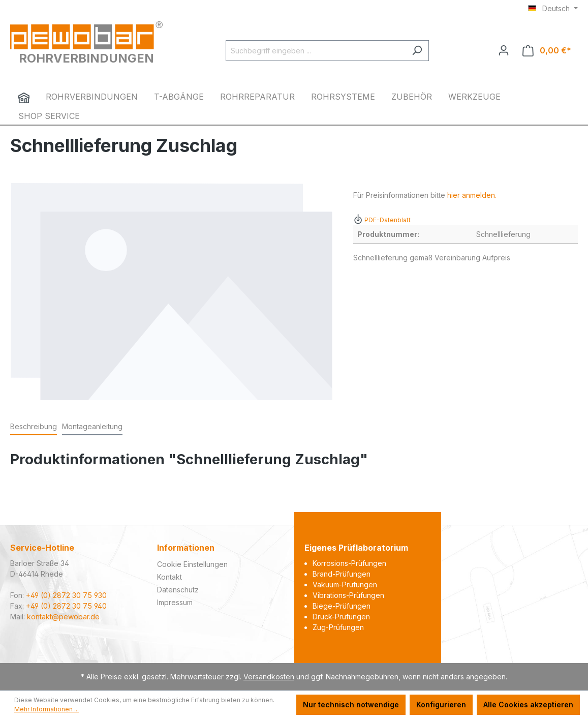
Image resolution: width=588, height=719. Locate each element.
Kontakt (169, 577)
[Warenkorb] (547, 51)
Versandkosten (269, 677)
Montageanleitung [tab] (92, 426)
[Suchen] (417, 51)
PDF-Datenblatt (382, 220)
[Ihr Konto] (504, 50)
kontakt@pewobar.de (63, 617)
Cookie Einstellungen (192, 564)
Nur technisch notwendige (351, 705)
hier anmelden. (472, 195)
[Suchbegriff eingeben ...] (316, 51)
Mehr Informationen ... (47, 709)
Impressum (175, 602)
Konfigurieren (441, 705)
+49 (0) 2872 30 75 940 (66, 606)
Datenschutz (178, 590)
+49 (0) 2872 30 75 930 (66, 595)
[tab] (34, 427)
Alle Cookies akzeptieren (528, 705)
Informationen (186, 548)
